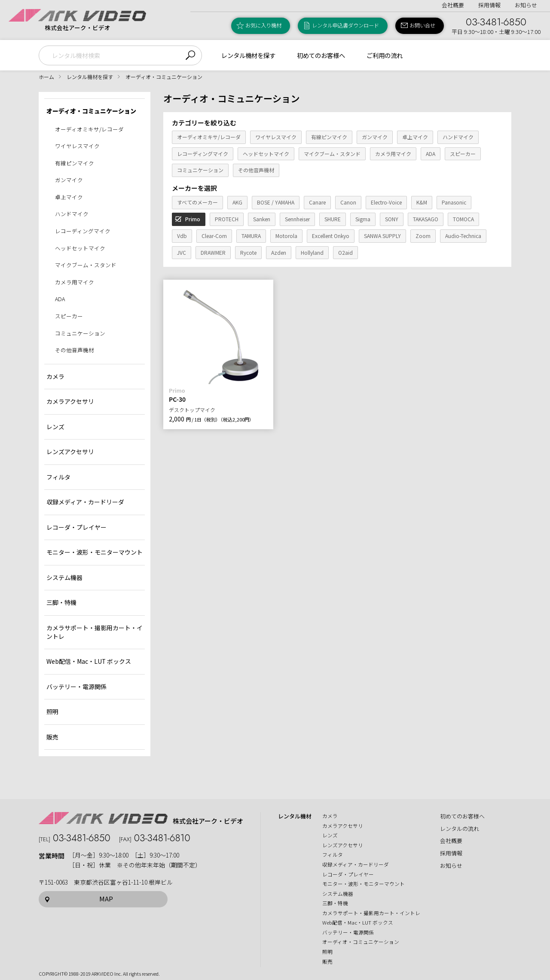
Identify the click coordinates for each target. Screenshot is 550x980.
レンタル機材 (295, 816)
